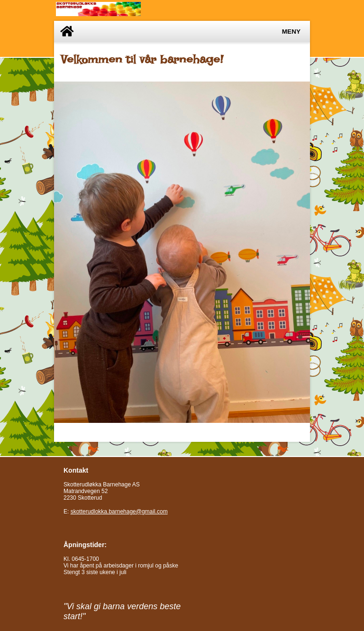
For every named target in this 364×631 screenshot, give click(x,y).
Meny (291, 32)
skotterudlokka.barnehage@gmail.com (119, 512)
